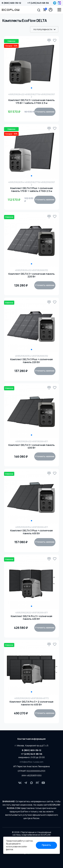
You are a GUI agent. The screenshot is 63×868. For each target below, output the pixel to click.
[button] (39, 10)
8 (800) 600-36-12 (11, 3)
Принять (46, 845)
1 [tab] (32, 88)
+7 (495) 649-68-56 (38, 3)
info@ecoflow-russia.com (32, 762)
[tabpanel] (32, 64)
